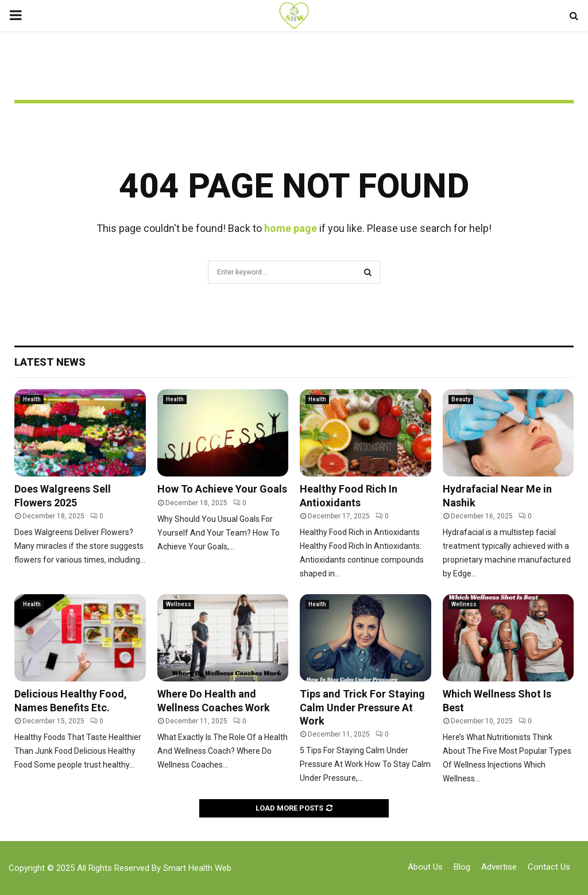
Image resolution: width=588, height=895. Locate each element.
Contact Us (549, 867)
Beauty (461, 399)
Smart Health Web (197, 868)
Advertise (499, 867)
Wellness (179, 604)
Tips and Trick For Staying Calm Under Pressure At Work (362, 707)
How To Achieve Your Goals (222, 489)
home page (291, 228)
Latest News (50, 362)
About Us (425, 867)
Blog (462, 867)
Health (32, 399)
